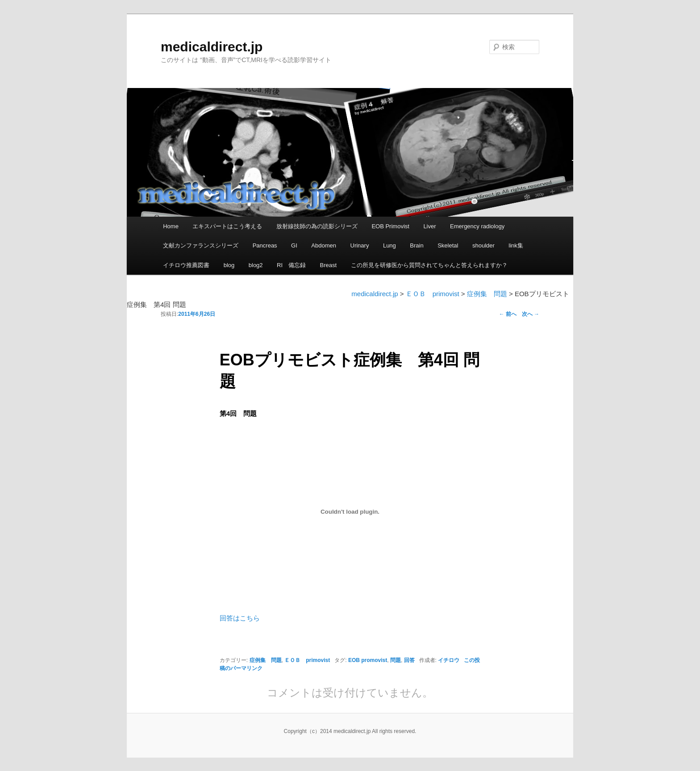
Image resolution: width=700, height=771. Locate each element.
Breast (329, 265)
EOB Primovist (390, 226)
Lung (390, 245)
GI (294, 245)
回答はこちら (240, 618)
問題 (396, 660)
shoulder (483, 245)
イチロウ (449, 660)
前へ (508, 314)
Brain (417, 245)
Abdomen (324, 245)
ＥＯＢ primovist (307, 660)
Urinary (360, 245)
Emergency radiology (477, 226)
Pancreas (265, 245)
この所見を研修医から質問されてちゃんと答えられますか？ (429, 265)
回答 (409, 660)
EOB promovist (368, 660)
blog (229, 265)
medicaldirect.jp (212, 47)
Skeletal (448, 245)
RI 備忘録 (291, 265)
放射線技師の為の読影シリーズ (317, 226)
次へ (531, 314)
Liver (429, 226)
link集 (516, 245)
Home (171, 226)
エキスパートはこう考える (227, 226)
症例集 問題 (266, 660)
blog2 (256, 265)
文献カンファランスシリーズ (201, 245)
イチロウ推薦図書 (186, 265)
